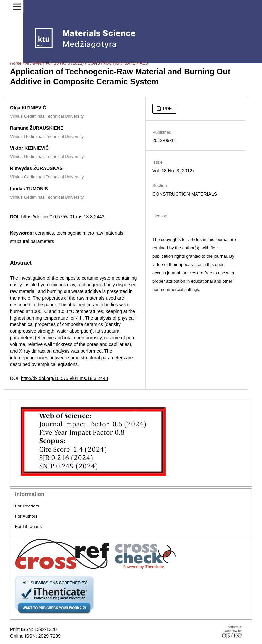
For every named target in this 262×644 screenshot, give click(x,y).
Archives (34, 63)
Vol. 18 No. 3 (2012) (65, 63)
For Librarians (28, 527)
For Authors (26, 516)
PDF (167, 108)
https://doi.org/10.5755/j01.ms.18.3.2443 (63, 217)
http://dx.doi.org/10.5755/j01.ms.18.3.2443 (65, 378)
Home (16, 63)
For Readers (27, 506)
